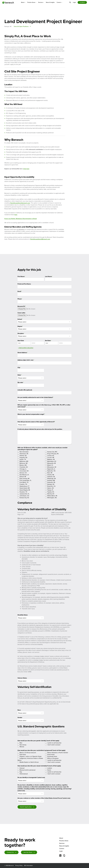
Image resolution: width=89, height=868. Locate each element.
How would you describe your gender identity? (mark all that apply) (38, 741)
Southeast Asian (52, 756)
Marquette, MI (51, 463)
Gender (20, 717)
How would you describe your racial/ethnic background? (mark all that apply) (41, 750)
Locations (82, 2)
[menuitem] (23, 2)
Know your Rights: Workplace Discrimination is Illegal (21, 219)
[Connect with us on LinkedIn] (60, 856)
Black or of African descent (28, 753)
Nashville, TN (51, 471)
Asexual (22, 768)
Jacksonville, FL (24, 494)
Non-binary (23, 745)
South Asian (51, 755)
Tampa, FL (50, 490)
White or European (53, 758)
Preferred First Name (24, 284)
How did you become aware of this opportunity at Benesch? (36, 422)
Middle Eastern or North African (29, 762)
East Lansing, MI (25, 479)
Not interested (24, 452)
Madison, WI (51, 459)
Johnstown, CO (24, 496)
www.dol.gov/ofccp (55, 541)
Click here (26, 169)
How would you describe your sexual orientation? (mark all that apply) (39, 766)
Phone (20, 299)
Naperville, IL (51, 469)
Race (19, 710)
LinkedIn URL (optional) (25, 390)
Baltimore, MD (24, 461)
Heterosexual (24, 774)
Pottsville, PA (51, 482)
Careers (59, 2)
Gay (21, 772)
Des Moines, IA (24, 475)
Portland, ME (51, 480)
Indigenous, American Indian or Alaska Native (30, 759)
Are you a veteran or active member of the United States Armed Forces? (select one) (44, 798)
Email (20, 291)
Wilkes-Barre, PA (52, 496)
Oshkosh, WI (51, 477)
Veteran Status (22, 678)
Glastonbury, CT (24, 486)
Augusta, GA (23, 457)
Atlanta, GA (23, 456)
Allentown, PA (24, 454)
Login (74, 2)
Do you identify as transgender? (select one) (31, 777)
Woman (22, 747)
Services (41, 2)
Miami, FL (50, 465)
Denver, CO (23, 473)
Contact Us (10, 852)
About (23, 2)
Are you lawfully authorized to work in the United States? (35, 397)
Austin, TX (23, 459)
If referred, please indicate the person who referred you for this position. (40, 429)
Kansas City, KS (24, 498)
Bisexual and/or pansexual (28, 770)
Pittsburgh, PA (52, 479)
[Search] (70, 2)
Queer (49, 770)
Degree (20, 326)
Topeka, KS (51, 492)
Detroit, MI (23, 477)
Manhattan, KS (52, 461)
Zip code (21, 382)
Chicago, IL (23, 469)
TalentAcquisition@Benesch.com (40, 239)
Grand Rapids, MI (25, 490)
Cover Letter (21, 313)
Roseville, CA (51, 486)
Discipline (21, 333)
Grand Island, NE (25, 488)
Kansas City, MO (52, 452)
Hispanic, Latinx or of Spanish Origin (31, 756)
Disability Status (23, 615)
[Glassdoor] (64, 856)
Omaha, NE (51, 475)
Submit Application (26, 807)
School (20, 319)
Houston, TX (23, 492)
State (20, 375)
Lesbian (50, 768)
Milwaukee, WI (52, 467)
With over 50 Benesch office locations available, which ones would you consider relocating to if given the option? (43, 449)
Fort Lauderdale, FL (26, 480)
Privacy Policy (19, 866)
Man (21, 743)
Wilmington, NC (52, 498)
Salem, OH (50, 488)
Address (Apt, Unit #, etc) (26, 360)
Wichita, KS (51, 494)
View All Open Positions (21, 26)
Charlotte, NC (24, 467)
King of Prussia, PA (53, 454)
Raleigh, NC (51, 484)
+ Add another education (26, 348)
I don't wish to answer (54, 745)
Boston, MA (23, 465)
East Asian (23, 755)
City (19, 368)
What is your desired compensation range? (31, 414)
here (16, 215)
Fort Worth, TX (24, 482)
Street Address (23, 353)
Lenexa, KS (51, 456)
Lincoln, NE (51, 457)
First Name (21, 276)
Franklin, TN (23, 484)
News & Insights (50, 2)
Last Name (49, 276)
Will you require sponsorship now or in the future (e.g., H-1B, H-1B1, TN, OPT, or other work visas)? (44, 406)
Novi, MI (50, 473)
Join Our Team (28, 852)
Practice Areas (32, 2)
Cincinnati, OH (24, 471)
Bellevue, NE (24, 463)
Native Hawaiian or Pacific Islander (58, 753)
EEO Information (28, 866)
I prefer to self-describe (54, 743)
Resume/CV (22, 306)
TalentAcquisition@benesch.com (20, 203)
